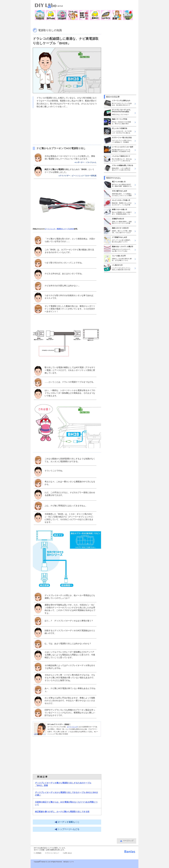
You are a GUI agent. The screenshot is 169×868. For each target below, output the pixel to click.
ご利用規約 (38, 853)
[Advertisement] (67, 126)
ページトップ (128, 841)
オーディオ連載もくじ (67, 822)
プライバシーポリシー (52, 853)
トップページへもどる (67, 829)
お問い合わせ (67, 853)
